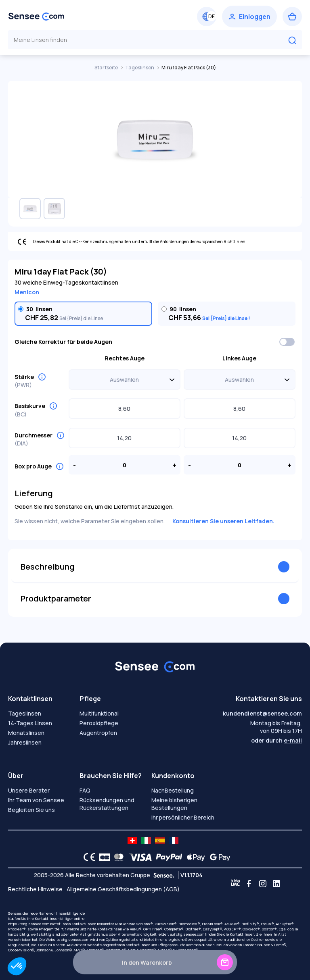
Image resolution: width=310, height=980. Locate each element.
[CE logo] (87, 857)
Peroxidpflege (99, 723)
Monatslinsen (26, 733)
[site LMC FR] (174, 841)
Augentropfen (98, 733)
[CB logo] (102, 857)
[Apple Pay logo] (194, 857)
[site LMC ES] (160, 841)
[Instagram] (263, 884)
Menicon (27, 292)
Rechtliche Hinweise (35, 889)
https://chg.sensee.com (29, 924)
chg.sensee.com (190, 934)
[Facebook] (249, 884)
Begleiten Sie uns (31, 810)
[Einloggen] (249, 17)
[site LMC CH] (132, 841)
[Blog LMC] (235, 884)
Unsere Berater (29, 790)
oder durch (276, 740)
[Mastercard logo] (117, 857)
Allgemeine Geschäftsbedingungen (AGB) (123, 889)
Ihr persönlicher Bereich (183, 817)
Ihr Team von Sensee (36, 800)
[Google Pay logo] (218, 857)
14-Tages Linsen (30, 723)
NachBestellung (173, 790)
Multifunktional (99, 713)
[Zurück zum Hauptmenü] (36, 17)
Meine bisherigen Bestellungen (174, 804)
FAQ (85, 790)
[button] (17, 966)
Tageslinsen (140, 68)
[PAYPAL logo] (167, 857)
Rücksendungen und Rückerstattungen (107, 804)
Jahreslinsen (25, 742)
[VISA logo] (138, 857)
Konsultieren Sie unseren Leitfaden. (223, 521)
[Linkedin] (276, 884)
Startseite (107, 68)
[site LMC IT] (146, 841)
